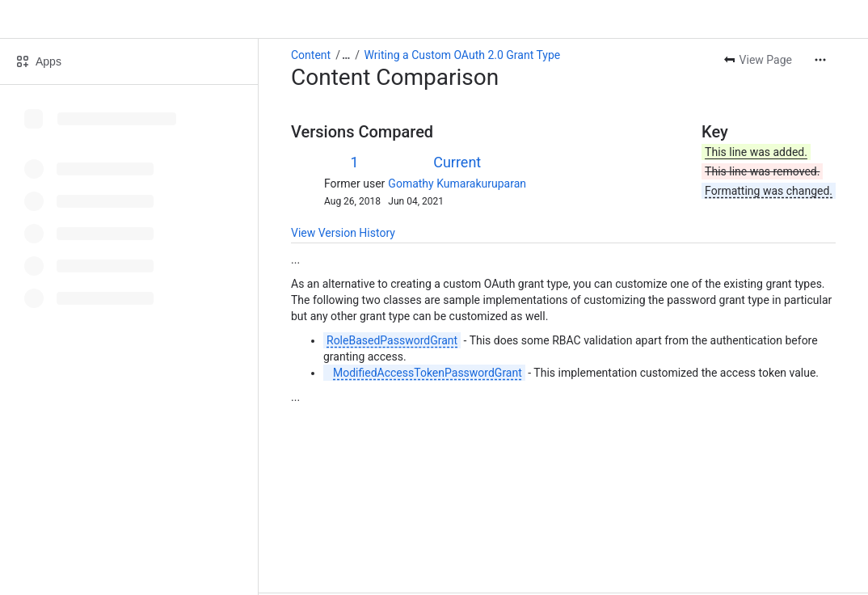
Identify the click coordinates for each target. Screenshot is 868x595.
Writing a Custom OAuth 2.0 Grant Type (463, 55)
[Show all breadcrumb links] (346, 55)
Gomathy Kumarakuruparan (457, 184)
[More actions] (820, 60)
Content (311, 55)
